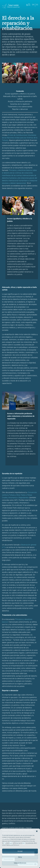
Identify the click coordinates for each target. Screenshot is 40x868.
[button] (37, 831)
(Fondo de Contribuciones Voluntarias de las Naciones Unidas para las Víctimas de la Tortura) (20, 138)
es (37, 5)
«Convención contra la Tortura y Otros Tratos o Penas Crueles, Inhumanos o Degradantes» (19, 495)
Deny (20, 857)
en (33, 5)
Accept (20, 851)
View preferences (20, 863)
